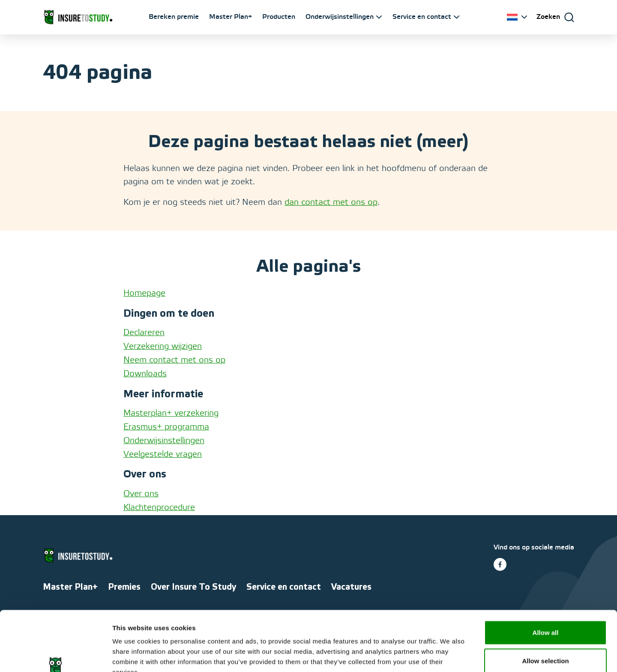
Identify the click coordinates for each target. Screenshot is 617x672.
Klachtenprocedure (159, 508)
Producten (279, 17)
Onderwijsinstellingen (340, 17)
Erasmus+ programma (166, 427)
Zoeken (548, 17)
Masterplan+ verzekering (171, 414)
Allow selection (545, 609)
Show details (450, 655)
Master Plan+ (231, 17)
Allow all (546, 581)
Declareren (144, 333)
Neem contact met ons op (174, 360)
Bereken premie (174, 17)
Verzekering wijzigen (163, 347)
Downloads (145, 374)
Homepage (144, 294)
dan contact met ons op (331, 203)
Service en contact (422, 17)
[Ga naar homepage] (78, 17)
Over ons (141, 494)
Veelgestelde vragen (163, 455)
